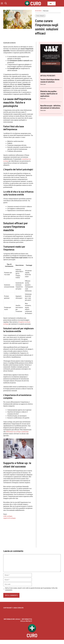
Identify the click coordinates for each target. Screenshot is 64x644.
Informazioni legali (12, 619)
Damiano (46, 11)
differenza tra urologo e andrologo (17, 432)
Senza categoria (40, 16)
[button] (6, 3)
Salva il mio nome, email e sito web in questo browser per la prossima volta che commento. (31, 589)
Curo (36, 3)
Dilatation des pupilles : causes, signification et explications (49, 94)
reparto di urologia (9, 518)
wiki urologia (8, 516)
